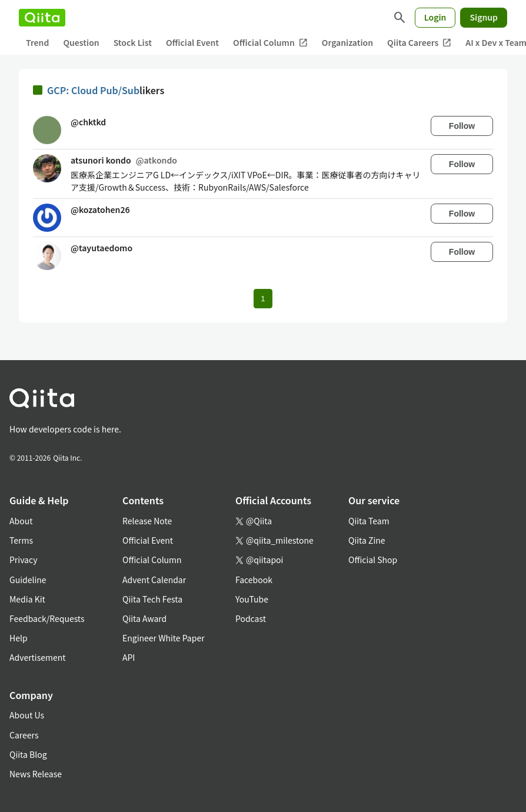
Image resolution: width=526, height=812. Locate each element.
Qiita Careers (419, 43)
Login (435, 17)
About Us (27, 715)
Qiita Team (369, 521)
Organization (347, 42)
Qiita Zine (367, 540)
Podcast (251, 618)
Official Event (192, 42)
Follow (462, 126)
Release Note (147, 521)
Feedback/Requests (47, 618)
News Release (36, 774)
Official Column (270, 43)
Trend (37, 42)
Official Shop (373, 560)
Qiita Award (144, 618)
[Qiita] (42, 18)
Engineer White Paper (164, 638)
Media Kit (27, 599)
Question (81, 42)
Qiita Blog (28, 754)
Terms (21, 540)
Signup (484, 17)
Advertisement (38, 657)
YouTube (252, 599)
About (21, 521)
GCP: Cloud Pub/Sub (93, 90)
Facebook (254, 580)
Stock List (133, 42)
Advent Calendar (154, 580)
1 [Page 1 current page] (263, 299)
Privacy (23, 560)
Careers (24, 735)
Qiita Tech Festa (152, 599)
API (129, 657)
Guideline (28, 580)
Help (19, 638)
